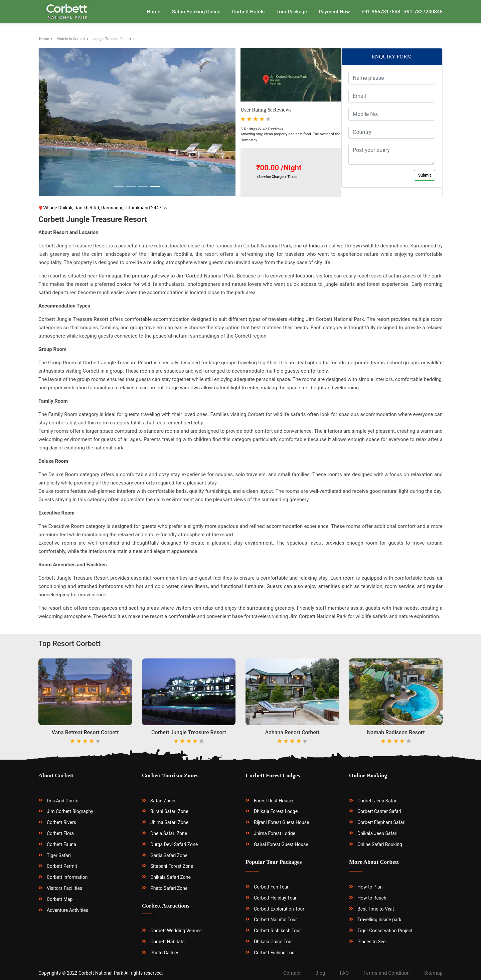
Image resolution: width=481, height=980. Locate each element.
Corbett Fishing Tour (275, 953)
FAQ (344, 973)
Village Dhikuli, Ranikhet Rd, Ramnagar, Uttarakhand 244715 (103, 208)
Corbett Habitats (168, 942)
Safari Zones (164, 801)
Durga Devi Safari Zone (174, 844)
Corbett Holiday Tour (275, 898)
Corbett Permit (62, 866)
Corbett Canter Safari (379, 811)
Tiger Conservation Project (385, 931)
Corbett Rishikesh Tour (277, 931)
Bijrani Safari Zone (169, 811)
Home (154, 12)
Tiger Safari (59, 855)
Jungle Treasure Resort (112, 39)
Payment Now (334, 12)
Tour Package (292, 12)
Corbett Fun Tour (271, 887)
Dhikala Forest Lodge (276, 811)
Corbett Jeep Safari (377, 801)
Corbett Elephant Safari (381, 822)
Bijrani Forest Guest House (281, 822)
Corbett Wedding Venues (176, 931)
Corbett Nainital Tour (275, 920)
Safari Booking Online (196, 12)
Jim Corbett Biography (70, 811)
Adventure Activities (67, 910)
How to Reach (372, 898)
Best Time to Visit (376, 909)
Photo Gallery (164, 953)
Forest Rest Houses (274, 801)
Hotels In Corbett (71, 39)
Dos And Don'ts (63, 801)
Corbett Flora (60, 833)
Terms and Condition (387, 973)
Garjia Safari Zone (169, 855)
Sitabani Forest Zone (172, 866)
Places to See (371, 942)
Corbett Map (60, 899)
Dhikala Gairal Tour (273, 942)
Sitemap (433, 973)
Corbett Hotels (249, 12)
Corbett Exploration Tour (279, 909)
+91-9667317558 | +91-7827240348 (402, 12)
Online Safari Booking (380, 844)
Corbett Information (67, 877)
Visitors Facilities (64, 888)
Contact (292, 973)
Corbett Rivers (61, 822)
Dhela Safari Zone (169, 833)
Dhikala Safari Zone (171, 877)
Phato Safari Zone (169, 888)
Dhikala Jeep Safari (377, 833)
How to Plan (370, 887)
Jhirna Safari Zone (169, 822)
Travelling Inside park (379, 920)
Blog (320, 973)
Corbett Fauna (61, 844)
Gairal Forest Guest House (281, 844)
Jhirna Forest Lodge (275, 833)
